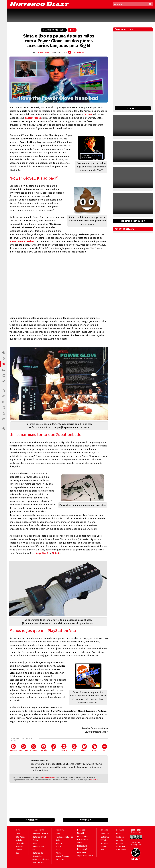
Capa (18, 834)
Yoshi (58, 850)
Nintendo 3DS (38, 847)
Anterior (33, 820)
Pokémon (81, 830)
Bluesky (84, 748)
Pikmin (59, 853)
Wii (34, 850)
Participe (120, 837)
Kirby (58, 840)
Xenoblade (82, 852)
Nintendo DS (38, 853)
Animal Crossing (62, 856)
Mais (105, 748)
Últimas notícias (124, 30)
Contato (120, 840)
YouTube (44, 748)
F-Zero (59, 847)
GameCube (37, 856)
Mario (58, 834)
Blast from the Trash (54, 30)
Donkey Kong (83, 836)
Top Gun (88, 114)
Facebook (13, 748)
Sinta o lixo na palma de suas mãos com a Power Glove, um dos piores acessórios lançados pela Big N (59, 41)
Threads (74, 748)
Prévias (19, 850)
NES (72, 30)
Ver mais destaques (132, 221)
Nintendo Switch (39, 837)
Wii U (35, 843)
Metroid (56, 553)
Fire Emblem (83, 840)
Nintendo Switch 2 (40, 834)
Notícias (19, 840)
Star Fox (59, 843)
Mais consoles (38, 863)
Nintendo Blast (48, 777)
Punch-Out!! (82, 849)
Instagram (23, 748)
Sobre (119, 834)
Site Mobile (21, 837)
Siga (17, 853)
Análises (19, 847)
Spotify (64, 748)
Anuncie (120, 843)
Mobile (35, 840)
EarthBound (82, 846)
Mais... (103, 850)
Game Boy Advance (41, 859)
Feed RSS (105, 847)
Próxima (84, 820)
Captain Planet (33, 118)
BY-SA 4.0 (94, 780)
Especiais (20, 843)
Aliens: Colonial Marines (22, 241)
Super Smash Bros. (85, 856)
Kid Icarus (60, 859)
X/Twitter (34, 748)
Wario (80, 843)
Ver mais (133, 108)
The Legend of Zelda (64, 837)
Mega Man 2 (42, 553)
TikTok (54, 748)
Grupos (94, 748)
